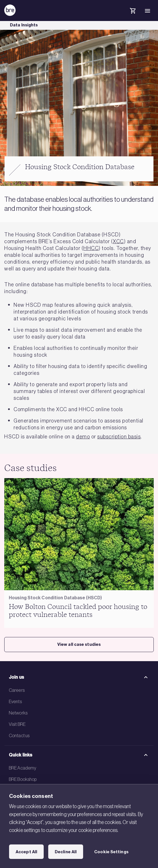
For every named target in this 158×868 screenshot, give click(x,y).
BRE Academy (23, 768)
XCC (118, 241)
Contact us (19, 735)
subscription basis (119, 437)
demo (83, 437)
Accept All (26, 852)
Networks (18, 713)
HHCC (91, 248)
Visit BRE (17, 724)
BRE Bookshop (23, 779)
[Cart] (133, 12)
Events (15, 701)
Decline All (66, 852)
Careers (17, 690)
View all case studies (79, 644)
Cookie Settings (111, 852)
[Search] (118, 15)
